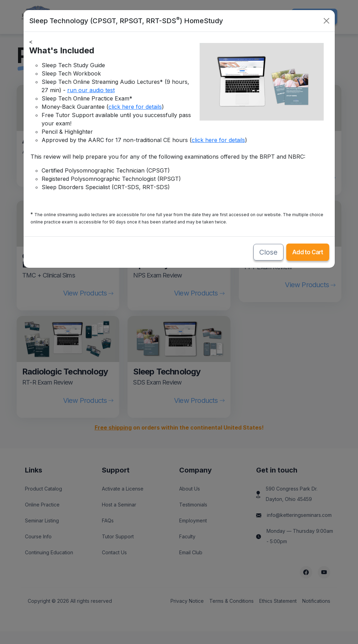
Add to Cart (308, 252)
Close (268, 252)
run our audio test (91, 90)
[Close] (326, 21)
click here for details (135, 107)
